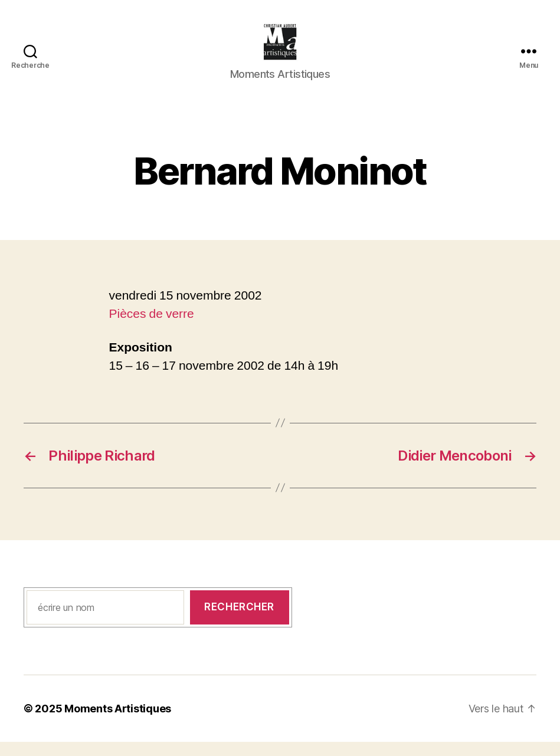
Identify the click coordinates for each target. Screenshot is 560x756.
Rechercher (239, 621)
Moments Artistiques (118, 723)
